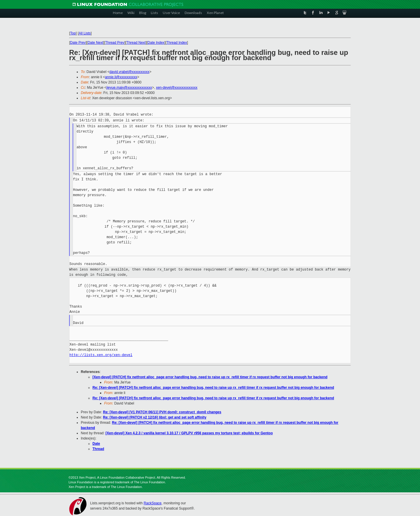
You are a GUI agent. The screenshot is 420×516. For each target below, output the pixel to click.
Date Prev (78, 43)
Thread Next (136, 43)
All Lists (85, 33)
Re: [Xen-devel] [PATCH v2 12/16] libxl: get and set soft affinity (155, 417)
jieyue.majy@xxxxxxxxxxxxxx (129, 88)
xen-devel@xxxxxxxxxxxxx (177, 88)
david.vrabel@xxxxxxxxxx (129, 72)
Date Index (156, 43)
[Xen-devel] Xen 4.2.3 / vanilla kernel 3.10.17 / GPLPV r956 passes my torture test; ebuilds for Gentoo (189, 433)
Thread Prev (115, 43)
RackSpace (152, 503)
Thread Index (177, 43)
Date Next (95, 43)
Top (73, 33)
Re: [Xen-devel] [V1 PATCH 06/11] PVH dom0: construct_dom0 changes (162, 412)
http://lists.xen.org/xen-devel (101, 355)
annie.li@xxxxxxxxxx (121, 77)
